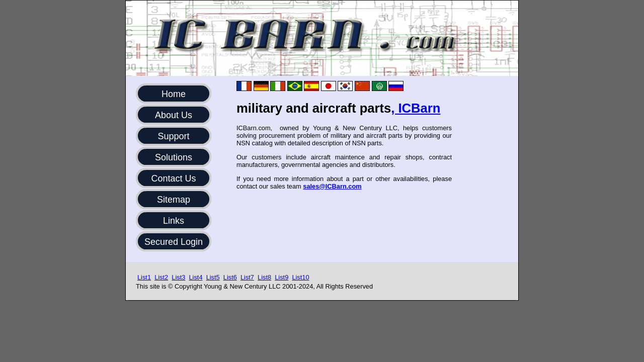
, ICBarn (416, 108)
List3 (178, 277)
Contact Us (173, 178)
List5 (213, 277)
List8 (264, 277)
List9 (281, 277)
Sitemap (174, 200)
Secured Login (174, 242)
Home (174, 94)
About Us (174, 115)
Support (173, 136)
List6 (230, 277)
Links (174, 221)
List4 (195, 277)
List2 (161, 277)
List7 (247, 277)
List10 (300, 277)
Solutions (174, 157)
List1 (144, 277)
